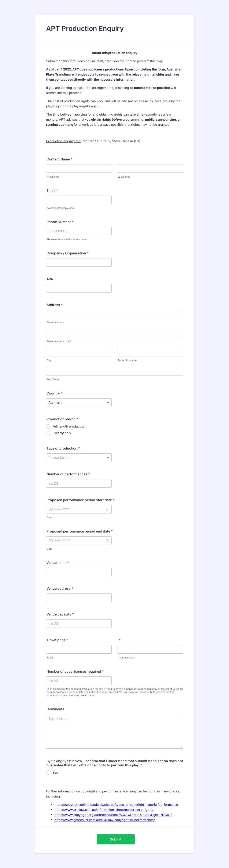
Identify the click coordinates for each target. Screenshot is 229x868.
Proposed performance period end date (80, 531)
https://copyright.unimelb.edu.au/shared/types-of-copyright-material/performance (116, 805)
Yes (55, 772)
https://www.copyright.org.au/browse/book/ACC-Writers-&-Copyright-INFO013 (114, 815)
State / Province (127, 360)
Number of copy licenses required (75, 671)
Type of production (63, 448)
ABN (50, 279)
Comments (55, 709)
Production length (62, 419)
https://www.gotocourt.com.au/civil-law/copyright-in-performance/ (105, 820)
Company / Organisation (68, 253)
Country (54, 393)
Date (49, 517)
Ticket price (57, 640)
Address (55, 305)
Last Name (124, 177)
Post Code (53, 379)
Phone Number (60, 222)
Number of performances (68, 474)
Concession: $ (126, 658)
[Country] (79, 403)
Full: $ (50, 658)
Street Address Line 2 (59, 341)
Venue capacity (60, 614)
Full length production (69, 426)
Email (52, 190)
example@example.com (60, 208)
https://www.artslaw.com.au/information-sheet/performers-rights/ (104, 810)
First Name (53, 177)
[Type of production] (79, 458)
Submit (116, 839)
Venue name (58, 563)
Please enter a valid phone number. (67, 239)
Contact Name (59, 159)
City (49, 360)
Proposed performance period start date (80, 500)
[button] (107, 509)
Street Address (55, 322)
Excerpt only (62, 433)
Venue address (60, 588)
